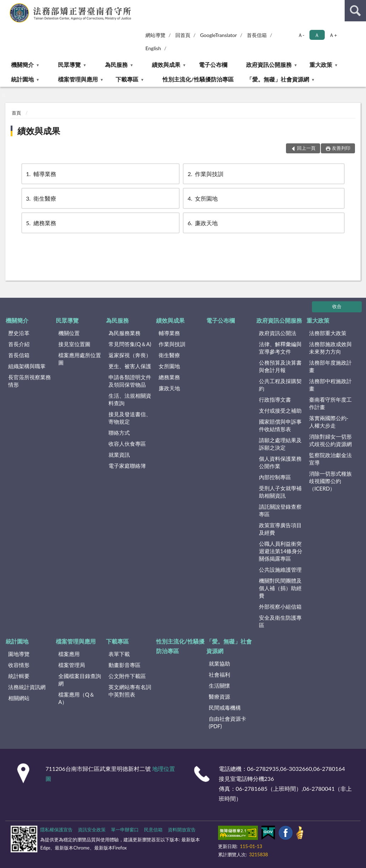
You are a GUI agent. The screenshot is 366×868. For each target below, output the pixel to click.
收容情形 (19, 665)
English (153, 48)
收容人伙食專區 (127, 444)
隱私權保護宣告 (56, 830)
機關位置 (69, 333)
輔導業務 (41, 174)
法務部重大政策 (328, 333)
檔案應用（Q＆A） (76, 698)
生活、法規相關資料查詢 (130, 399)
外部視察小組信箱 (280, 607)
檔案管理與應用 (78, 79)
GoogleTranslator (218, 35)
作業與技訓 (205, 174)
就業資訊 (119, 455)
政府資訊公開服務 (269, 65)
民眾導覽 (69, 65)
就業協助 (219, 663)
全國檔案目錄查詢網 (80, 680)
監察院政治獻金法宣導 (330, 459)
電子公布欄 (213, 65)
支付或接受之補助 (280, 411)
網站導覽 (155, 35)
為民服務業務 (124, 333)
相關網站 (19, 698)
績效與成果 (166, 65)
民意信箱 (153, 830)
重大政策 (321, 65)
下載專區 (127, 79)
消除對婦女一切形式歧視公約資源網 (330, 440)
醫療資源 (219, 697)
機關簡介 (22, 65)
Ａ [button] (317, 35)
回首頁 (183, 35)
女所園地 (202, 198)
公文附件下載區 (127, 676)
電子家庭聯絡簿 (127, 466)
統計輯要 (19, 676)
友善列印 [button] (341, 148)
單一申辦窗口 (125, 830)
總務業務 (41, 223)
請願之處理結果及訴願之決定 (280, 444)
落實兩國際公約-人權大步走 (329, 422)
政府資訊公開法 (278, 333)
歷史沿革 (19, 333)
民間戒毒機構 (225, 708)
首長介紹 (19, 344)
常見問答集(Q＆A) (130, 344)
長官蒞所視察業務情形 (30, 381)
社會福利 (219, 674)
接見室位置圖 (74, 344)
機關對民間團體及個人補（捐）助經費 (280, 588)
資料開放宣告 (182, 830)
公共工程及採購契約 (280, 385)
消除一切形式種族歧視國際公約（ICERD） (330, 481)
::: (6, 5)
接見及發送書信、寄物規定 (130, 418)
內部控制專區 (275, 477)
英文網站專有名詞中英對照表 (130, 691)
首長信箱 (257, 35)
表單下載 (119, 654)
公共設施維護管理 (280, 570)
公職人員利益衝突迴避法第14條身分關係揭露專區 (281, 551)
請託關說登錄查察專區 (280, 510)
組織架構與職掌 (27, 366)
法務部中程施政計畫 (330, 385)
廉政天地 (202, 223)
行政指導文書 (275, 399)
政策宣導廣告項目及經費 (280, 529)
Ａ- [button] (301, 35)
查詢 (355, 11)
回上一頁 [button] (306, 148)
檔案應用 (69, 654)
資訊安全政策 (92, 830)
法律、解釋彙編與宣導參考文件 (280, 348)
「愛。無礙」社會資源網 (278, 79)
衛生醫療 (41, 198)
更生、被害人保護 (130, 366)
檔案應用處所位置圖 (80, 359)
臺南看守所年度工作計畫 (330, 403)
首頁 (16, 113)
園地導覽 (19, 654)
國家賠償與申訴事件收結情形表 (280, 425)
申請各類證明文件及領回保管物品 (130, 381)
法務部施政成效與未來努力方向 (330, 348)
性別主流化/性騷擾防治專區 (198, 79)
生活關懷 (219, 686)
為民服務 (116, 65)
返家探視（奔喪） (130, 355)
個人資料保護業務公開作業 (280, 462)
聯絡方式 (119, 433)
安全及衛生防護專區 (280, 621)
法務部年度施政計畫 (330, 366)
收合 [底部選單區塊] (337, 306)
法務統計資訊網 (27, 687)
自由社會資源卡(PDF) (227, 722)
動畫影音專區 (124, 665)
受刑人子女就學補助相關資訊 (280, 492)
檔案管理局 (72, 665)
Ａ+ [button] (333, 35)
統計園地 (22, 79)
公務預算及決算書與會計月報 (280, 366)
